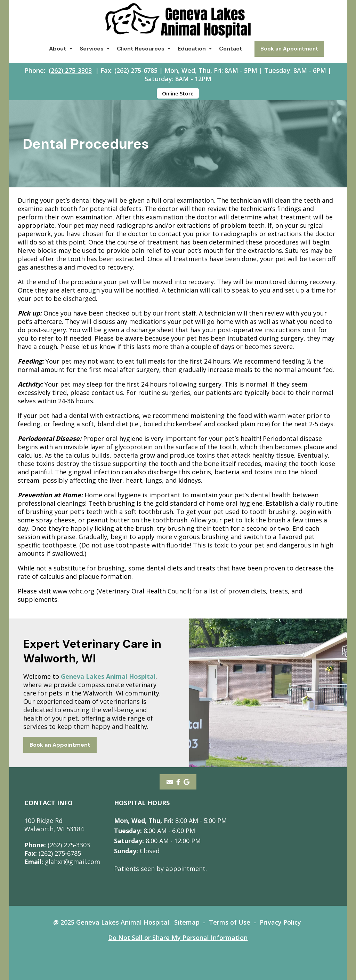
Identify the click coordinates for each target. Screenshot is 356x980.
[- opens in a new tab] (178, 782)
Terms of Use (230, 922)
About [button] (58, 49)
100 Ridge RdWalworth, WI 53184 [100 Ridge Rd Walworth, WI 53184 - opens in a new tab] (54, 825)
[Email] (170, 782)
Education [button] (192, 49)
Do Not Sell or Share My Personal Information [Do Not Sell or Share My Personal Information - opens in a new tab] (178, 938)
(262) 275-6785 (53, 853)
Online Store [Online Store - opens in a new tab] (178, 93)
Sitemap (187, 922)
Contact (231, 49)
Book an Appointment (289, 49)
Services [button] (92, 49)
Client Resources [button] (141, 49)
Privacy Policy (280, 922)
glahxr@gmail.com (62, 862)
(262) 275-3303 (70, 70)
